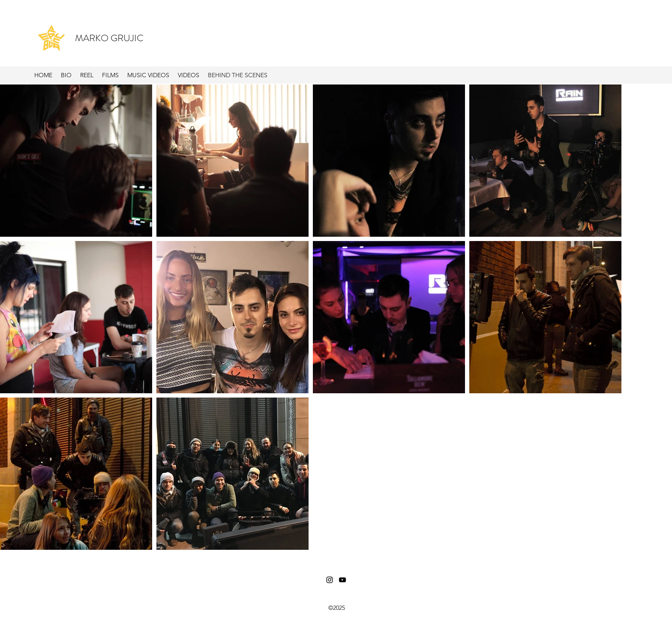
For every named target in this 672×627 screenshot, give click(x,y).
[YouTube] (342, 580)
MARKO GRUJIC (109, 38)
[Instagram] (330, 580)
